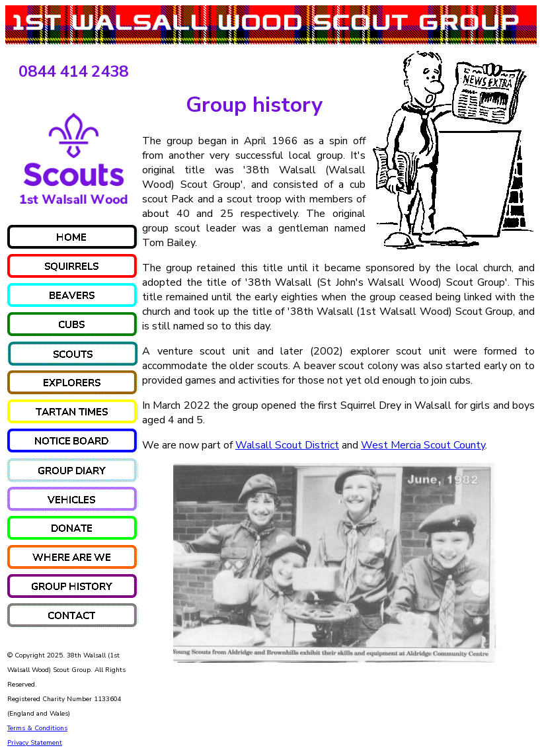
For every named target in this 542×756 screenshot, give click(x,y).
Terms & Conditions (37, 728)
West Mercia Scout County (423, 445)
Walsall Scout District (287, 445)
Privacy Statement (35, 743)
